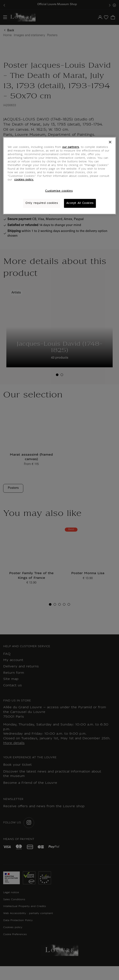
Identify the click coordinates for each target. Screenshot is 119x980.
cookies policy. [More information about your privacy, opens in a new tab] (24, 180)
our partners (71, 147)
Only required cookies (42, 203)
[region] (59, 176)
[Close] (110, 142)
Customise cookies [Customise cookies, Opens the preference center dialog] (59, 191)
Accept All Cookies (80, 203)
